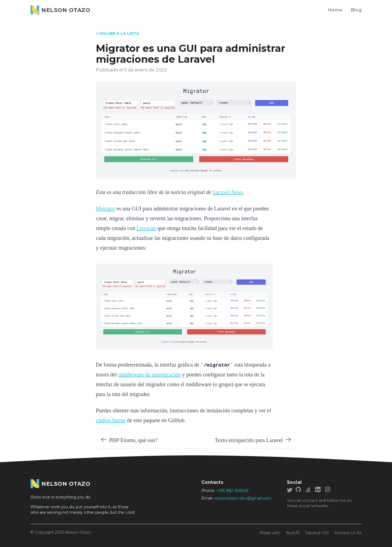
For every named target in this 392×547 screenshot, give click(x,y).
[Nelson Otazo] (60, 10)
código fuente (111, 420)
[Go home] (60, 484)
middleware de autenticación (149, 374)
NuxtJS (293, 533)
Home (335, 10)
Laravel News (228, 192)
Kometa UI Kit (348, 533)
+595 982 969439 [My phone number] (232, 491)
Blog (356, 10)
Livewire (146, 228)
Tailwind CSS (317, 533)
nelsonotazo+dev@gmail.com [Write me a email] (243, 498)
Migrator (105, 208)
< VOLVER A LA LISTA (118, 34)
